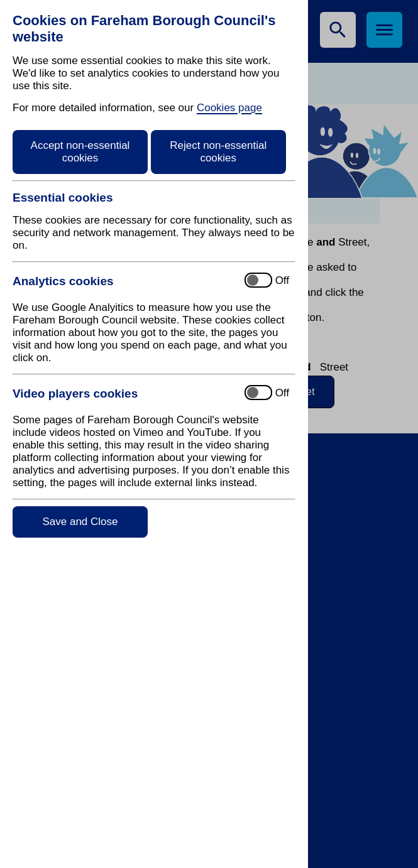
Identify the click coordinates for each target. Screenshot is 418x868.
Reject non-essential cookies (218, 152)
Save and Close (80, 522)
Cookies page (229, 108)
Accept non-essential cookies (80, 152)
